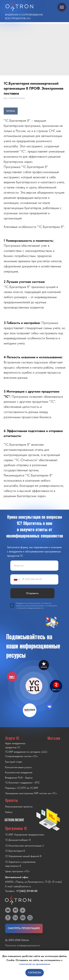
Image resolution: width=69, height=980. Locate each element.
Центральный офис (17, 877)
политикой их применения (35, 964)
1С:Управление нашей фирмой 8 (23, 856)
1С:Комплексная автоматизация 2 (24, 846)
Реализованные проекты (19, 806)
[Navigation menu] (62, 7)
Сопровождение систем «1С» (22, 756)
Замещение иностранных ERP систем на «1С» (31, 793)
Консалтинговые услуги (18, 767)
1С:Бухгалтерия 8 (15, 851)
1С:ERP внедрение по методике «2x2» (26, 752)
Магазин (54, 738)
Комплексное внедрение (19, 772)
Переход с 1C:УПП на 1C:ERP (22, 788)
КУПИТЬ (11, 111)
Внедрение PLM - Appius (19, 778)
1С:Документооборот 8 (18, 840)
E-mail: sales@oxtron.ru (18, 886)
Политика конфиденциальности (23, 945)
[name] (34, 566)
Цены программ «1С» (17, 871)
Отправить (32, 593)
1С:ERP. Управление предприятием (25, 835)
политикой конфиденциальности (30, 608)
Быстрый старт (14, 762)
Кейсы (9, 812)
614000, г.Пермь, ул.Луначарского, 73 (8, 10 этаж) (33, 882)
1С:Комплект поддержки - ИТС (22, 783)
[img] (34, 686)
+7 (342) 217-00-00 (27, 891)
